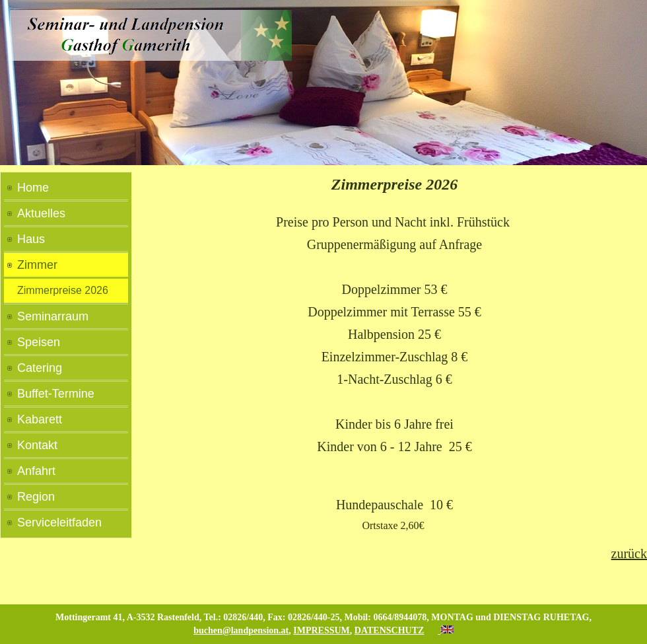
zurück (629, 554)
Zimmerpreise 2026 (63, 290)
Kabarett (40, 419)
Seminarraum (53, 316)
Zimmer (37, 265)
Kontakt (37, 445)
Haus (31, 239)
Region (36, 497)
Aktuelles (41, 213)
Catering (40, 368)
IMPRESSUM (322, 630)
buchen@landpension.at (241, 630)
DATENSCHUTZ (390, 630)
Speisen (39, 342)
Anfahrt (36, 471)
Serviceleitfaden (59, 522)
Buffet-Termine (56, 394)
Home (33, 188)
